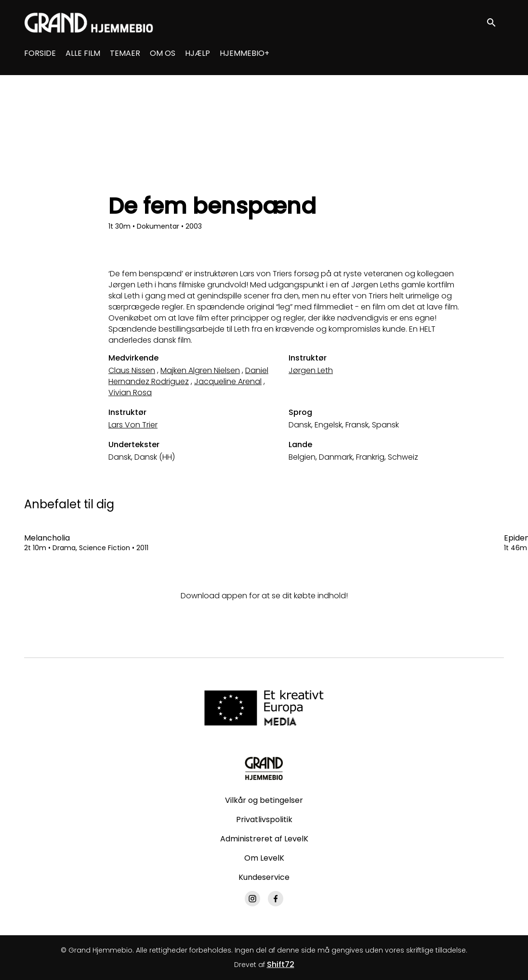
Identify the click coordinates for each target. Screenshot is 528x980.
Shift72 (281, 964)
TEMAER (125, 53)
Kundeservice (264, 877)
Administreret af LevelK (264, 839)
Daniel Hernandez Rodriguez (188, 376)
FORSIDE (40, 53)
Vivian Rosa (130, 393)
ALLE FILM (83, 53)
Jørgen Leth (311, 370)
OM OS (163, 53)
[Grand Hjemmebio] (264, 768)
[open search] (495, 22)
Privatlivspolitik (264, 819)
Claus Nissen (132, 370)
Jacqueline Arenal (228, 381)
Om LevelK (264, 858)
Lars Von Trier (133, 425)
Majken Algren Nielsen (200, 370)
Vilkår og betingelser (264, 800)
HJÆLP (198, 53)
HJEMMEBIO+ (244, 53)
